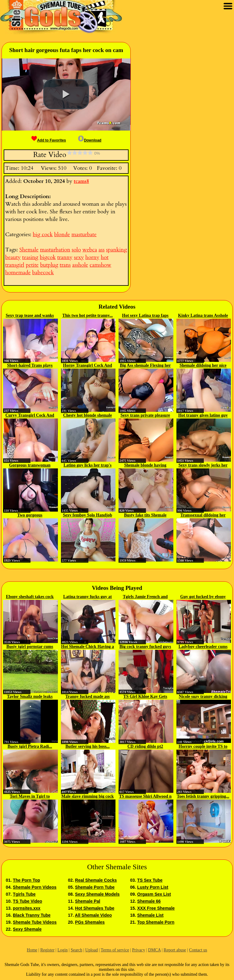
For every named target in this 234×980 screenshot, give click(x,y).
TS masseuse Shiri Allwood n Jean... (145, 797)
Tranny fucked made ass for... (87, 697)
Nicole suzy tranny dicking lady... (203, 697)
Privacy (138, 950)
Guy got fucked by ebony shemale (203, 597)
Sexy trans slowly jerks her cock (203, 466)
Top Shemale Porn (156, 922)
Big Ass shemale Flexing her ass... (145, 366)
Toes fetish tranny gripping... (203, 796)
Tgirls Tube (24, 894)
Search (76, 950)
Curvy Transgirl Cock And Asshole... (30, 416)
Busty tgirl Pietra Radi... (30, 746)
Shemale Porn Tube (95, 887)
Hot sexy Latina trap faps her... (145, 316)
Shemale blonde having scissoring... (145, 466)
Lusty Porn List (153, 887)
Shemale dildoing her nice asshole (203, 366)
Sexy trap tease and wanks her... (30, 316)
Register (47, 950)
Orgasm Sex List (154, 894)
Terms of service (115, 950)
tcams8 (81, 181)
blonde (62, 235)
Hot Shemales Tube (95, 908)
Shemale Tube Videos (35, 922)
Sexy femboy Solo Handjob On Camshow (88, 516)
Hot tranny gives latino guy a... (203, 416)
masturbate (84, 235)
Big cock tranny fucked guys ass (145, 647)
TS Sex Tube (150, 880)
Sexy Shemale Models (97, 894)
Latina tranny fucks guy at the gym (88, 597)
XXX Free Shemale (156, 908)
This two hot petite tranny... (88, 315)
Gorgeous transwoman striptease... (30, 466)
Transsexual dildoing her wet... (203, 516)
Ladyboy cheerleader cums (203, 647)
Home (32, 950)
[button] (66, 94)
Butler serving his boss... (88, 746)
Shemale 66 (149, 901)
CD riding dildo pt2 (145, 746)
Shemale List (150, 915)
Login (63, 950)
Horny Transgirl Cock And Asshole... (88, 366)
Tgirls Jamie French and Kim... (145, 597)
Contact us (198, 950)
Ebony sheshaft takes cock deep (30, 597)
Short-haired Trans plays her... (30, 366)
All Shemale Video (93, 915)
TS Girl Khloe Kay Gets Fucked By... (145, 697)
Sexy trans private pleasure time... (145, 416)
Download (90, 140)
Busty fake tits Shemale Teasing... (145, 516)
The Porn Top (26, 880)
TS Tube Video (27, 901)
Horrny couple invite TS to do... (203, 747)
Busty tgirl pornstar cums (30, 647)
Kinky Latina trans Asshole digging (203, 316)
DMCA (154, 950)
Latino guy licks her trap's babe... (87, 466)
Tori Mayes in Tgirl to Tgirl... (30, 797)
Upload (92, 950)
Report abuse (175, 950)
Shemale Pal (88, 901)
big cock (43, 235)
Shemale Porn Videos (35, 887)
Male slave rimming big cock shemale (87, 797)
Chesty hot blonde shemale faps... (87, 416)
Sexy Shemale (27, 929)
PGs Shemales (90, 922)
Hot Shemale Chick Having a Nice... (88, 647)
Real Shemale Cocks (96, 880)
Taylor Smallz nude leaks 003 (30, 697)
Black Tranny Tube (32, 915)
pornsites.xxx (27, 908)
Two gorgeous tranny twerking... (30, 516)
